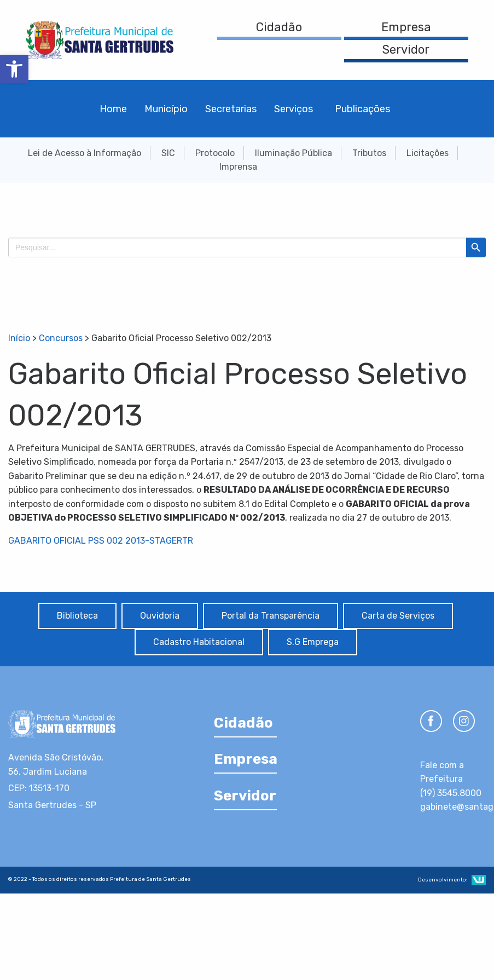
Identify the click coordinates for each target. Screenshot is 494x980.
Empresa (406, 27)
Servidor (406, 50)
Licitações (428, 153)
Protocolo (215, 153)
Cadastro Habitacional (199, 642)
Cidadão (279, 27)
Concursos (61, 338)
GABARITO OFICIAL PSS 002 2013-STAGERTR (101, 541)
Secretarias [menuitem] (231, 109)
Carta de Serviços (398, 616)
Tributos (369, 153)
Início (19, 338)
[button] (14, 69)
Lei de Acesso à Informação (85, 153)
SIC (168, 153)
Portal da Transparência (271, 616)
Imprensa (238, 167)
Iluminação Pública (294, 153)
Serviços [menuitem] (294, 109)
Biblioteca (77, 616)
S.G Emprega (313, 642)
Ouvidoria (160, 616)
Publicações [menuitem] (362, 109)
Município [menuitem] (166, 109)
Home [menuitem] (113, 109)
